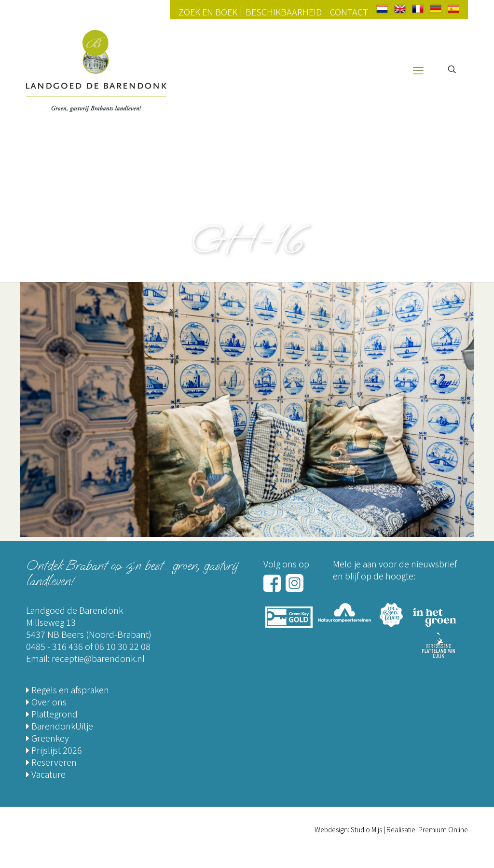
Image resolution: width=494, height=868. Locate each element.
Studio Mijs (366, 829)
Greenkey (48, 738)
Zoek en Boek (208, 12)
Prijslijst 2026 (54, 750)
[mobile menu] (418, 69)
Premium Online (443, 829)
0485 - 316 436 (55, 646)
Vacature (46, 774)
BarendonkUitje (60, 726)
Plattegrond (52, 714)
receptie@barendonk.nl (98, 658)
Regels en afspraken (68, 689)
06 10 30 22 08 (123, 646)
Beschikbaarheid (284, 12)
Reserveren (51, 762)
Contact (349, 12)
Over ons (46, 702)
